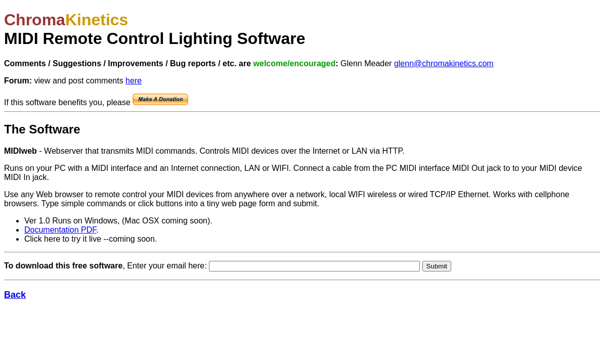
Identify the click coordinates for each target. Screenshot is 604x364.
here (134, 81)
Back (15, 295)
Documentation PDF (60, 230)
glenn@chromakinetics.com (444, 63)
